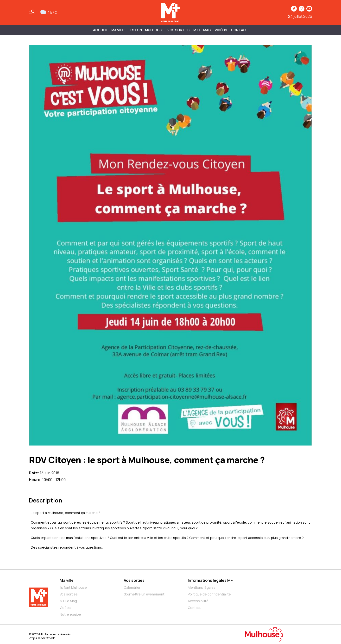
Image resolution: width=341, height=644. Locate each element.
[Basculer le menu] (32, 12)
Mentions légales (202, 587)
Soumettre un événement (144, 594)
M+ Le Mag (202, 30)
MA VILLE (118, 30)
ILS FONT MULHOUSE (146, 30)
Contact (240, 30)
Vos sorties (178, 30)
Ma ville (67, 580)
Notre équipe (70, 614)
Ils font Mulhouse (73, 587)
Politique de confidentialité (209, 594)
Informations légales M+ (210, 580)
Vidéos (221, 30)
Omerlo (51, 638)
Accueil (100, 30)
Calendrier (132, 587)
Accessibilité (198, 601)
